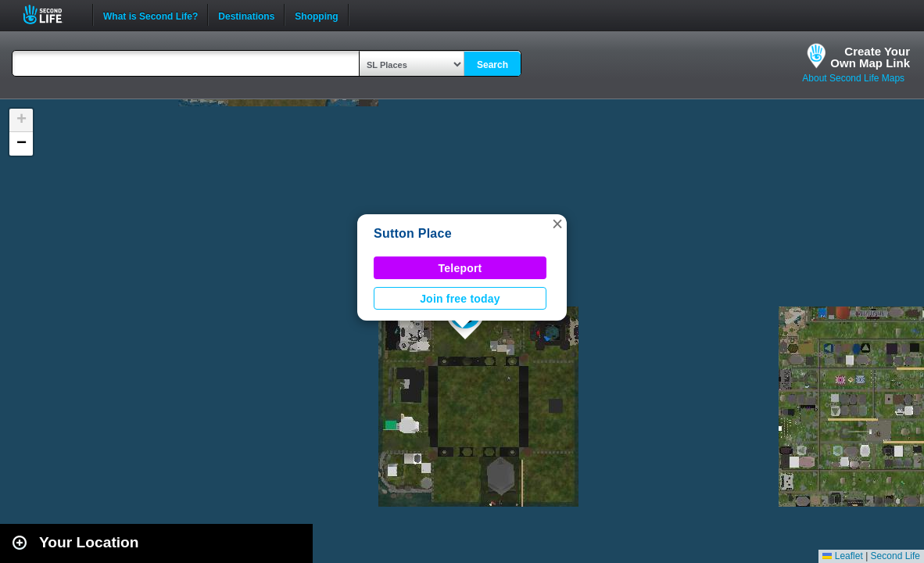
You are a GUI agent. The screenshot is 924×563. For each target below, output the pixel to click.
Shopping (316, 15)
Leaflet (842, 556)
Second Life (51, 14)
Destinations (246, 15)
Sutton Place (413, 233)
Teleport (460, 268)
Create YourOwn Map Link (870, 57)
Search (492, 65)
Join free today (460, 299)
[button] (557, 224)
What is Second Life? (150, 15)
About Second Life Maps (853, 78)
